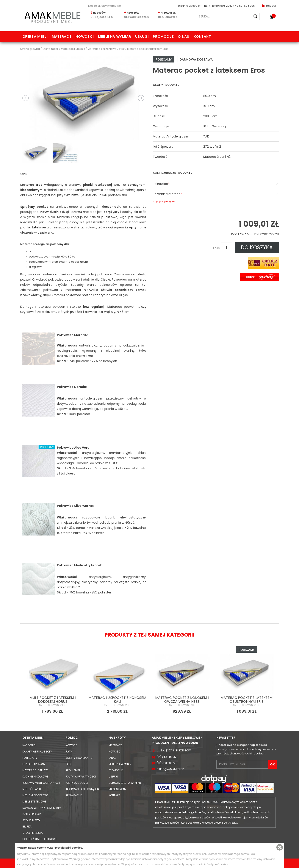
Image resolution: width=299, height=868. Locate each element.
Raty (69, 752)
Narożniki (29, 745)
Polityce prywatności (191, 864)
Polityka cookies (77, 783)
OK (272, 764)
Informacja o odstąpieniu (83, 789)
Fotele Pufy (30, 758)
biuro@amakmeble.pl (171, 769)
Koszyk (274, 16)
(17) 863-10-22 (166, 763)
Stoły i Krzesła (33, 833)
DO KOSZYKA (257, 247)
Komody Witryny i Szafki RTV (42, 808)
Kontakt (202, 37)
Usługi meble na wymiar (125, 783)
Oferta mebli (35, 37)
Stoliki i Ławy (31, 820)
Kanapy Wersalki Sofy (37, 752)
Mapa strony (117, 789)
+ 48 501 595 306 (244, 6)
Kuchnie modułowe (35, 777)
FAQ (68, 764)
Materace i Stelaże (35, 770)
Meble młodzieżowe (35, 795)
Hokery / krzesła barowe (40, 839)
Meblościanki (32, 789)
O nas (183, 37)
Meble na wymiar (115, 37)
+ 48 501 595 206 (220, 6)
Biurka (27, 827)
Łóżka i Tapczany (34, 764)
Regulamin (73, 770)
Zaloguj (269, 5)
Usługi (142, 37)
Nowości (85, 37)
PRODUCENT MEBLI (53, 16)
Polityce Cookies (217, 864)
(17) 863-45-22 (167, 757)
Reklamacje (74, 795)
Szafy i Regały (32, 814)
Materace (61, 37)
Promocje (163, 37)
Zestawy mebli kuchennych (41, 783)
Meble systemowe (34, 802)
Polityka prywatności (81, 777)
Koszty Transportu (79, 758)
